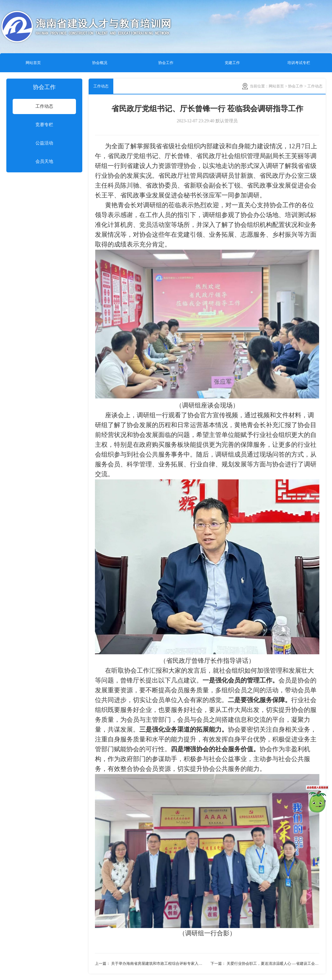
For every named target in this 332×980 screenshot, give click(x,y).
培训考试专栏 (299, 63)
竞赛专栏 (44, 125)
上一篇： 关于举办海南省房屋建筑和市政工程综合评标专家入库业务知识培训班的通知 (151, 964)
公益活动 (44, 143)
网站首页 (33, 63)
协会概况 (100, 63)
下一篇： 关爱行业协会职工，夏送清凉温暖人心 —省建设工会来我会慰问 (265, 964)
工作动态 (44, 106)
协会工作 (166, 63)
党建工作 (232, 63)
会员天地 (44, 161)
